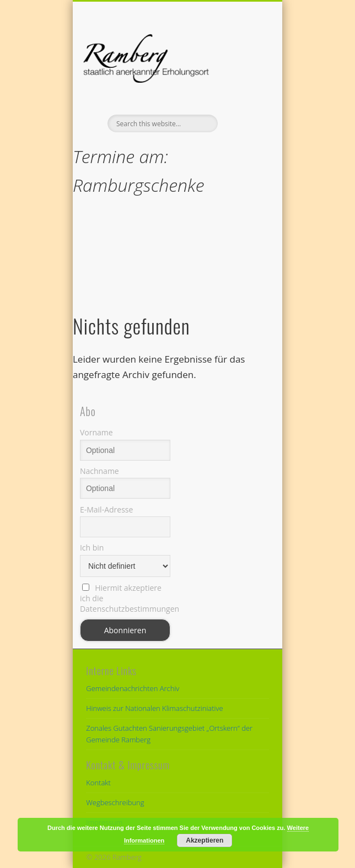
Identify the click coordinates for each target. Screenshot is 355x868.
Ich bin (92, 548)
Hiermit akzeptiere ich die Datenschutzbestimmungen (125, 598)
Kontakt (98, 783)
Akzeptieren (205, 840)
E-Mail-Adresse (106, 510)
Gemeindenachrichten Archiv (133, 688)
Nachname (99, 471)
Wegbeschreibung (115, 802)
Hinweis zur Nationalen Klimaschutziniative (154, 708)
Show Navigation (242, 99)
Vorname (96, 432)
